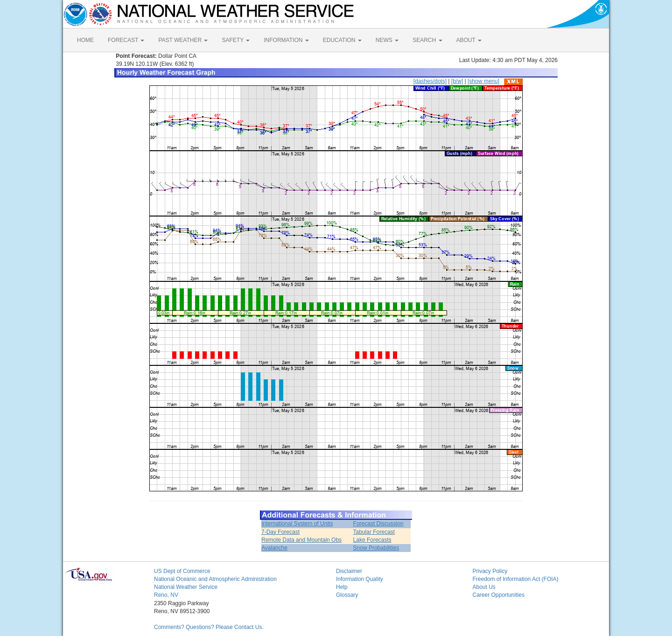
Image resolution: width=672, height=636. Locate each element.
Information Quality (360, 579)
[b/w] (457, 81)
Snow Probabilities (376, 548)
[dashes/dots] (430, 81)
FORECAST (126, 40)
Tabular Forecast (374, 532)
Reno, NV (166, 595)
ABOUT (469, 40)
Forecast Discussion (378, 524)
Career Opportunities (499, 595)
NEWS (387, 40)
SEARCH (427, 40)
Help (342, 587)
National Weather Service (186, 587)
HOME (85, 40)
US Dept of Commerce (182, 571)
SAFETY (236, 40)
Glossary (347, 595)
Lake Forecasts (372, 540)
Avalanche (274, 548)
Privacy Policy (490, 571)
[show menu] (483, 81)
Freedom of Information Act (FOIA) (516, 579)
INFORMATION (286, 40)
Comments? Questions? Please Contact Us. (209, 627)
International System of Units (297, 524)
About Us (484, 587)
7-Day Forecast (280, 532)
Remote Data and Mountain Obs (301, 540)
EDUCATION (342, 40)
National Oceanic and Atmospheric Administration (215, 579)
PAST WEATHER (183, 40)
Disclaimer (349, 571)
